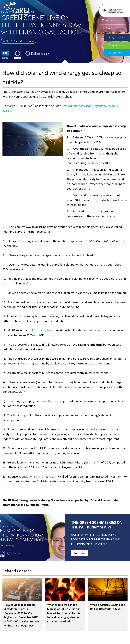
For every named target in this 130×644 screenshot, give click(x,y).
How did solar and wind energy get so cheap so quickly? (63, 108)
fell (89, 142)
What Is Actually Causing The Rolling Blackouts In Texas (107, 609)
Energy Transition (119, 38)
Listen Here (80, 553)
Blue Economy (117, 53)
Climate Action (118, 45)
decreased (94, 163)
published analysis (39, 331)
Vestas (101, 154)
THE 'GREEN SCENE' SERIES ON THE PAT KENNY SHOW (97, 525)
